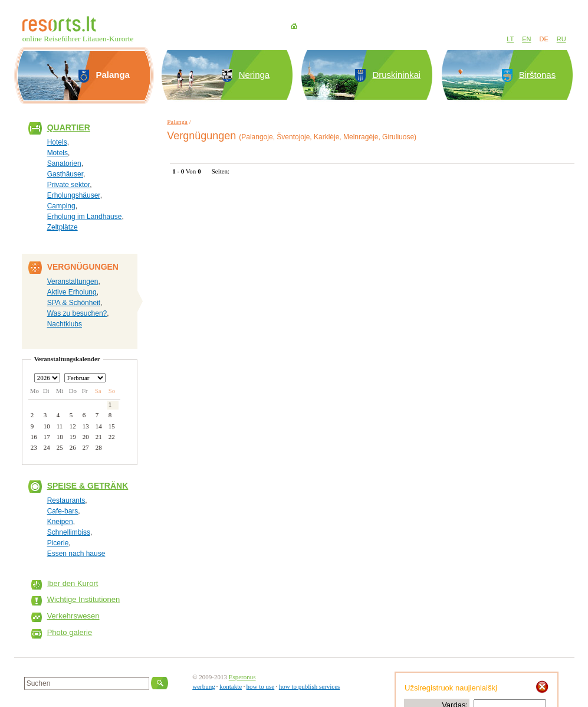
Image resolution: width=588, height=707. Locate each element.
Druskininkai (396, 75)
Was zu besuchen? (77, 313)
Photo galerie (70, 632)
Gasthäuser (65, 174)
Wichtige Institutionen (84, 599)
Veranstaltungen (73, 282)
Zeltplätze (63, 227)
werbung (204, 686)
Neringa (254, 75)
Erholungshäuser (74, 195)
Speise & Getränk (88, 486)
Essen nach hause (76, 554)
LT (510, 39)
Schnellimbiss (69, 532)
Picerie (58, 543)
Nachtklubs (65, 324)
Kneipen (60, 522)
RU (561, 39)
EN (526, 39)
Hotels (57, 142)
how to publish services (310, 686)
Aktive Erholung (72, 292)
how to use (261, 686)
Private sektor (69, 185)
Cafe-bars (63, 511)
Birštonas (538, 75)
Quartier (69, 127)
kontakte (231, 686)
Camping (61, 206)
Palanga (177, 122)
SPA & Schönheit (74, 303)
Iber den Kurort (73, 583)
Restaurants (66, 500)
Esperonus (242, 677)
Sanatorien (64, 163)
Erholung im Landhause (85, 217)
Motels (58, 153)
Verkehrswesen (73, 616)
